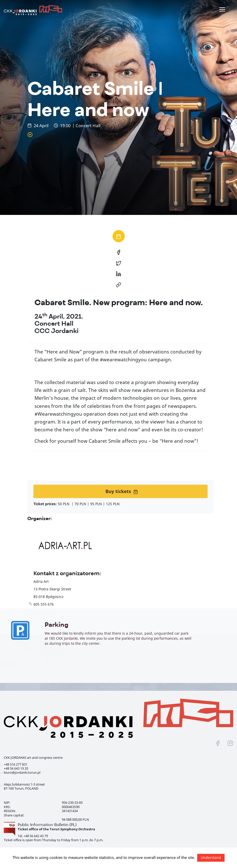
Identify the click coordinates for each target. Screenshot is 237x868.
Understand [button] (211, 858)
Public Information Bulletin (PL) (47, 825)
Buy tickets (122, 491)
